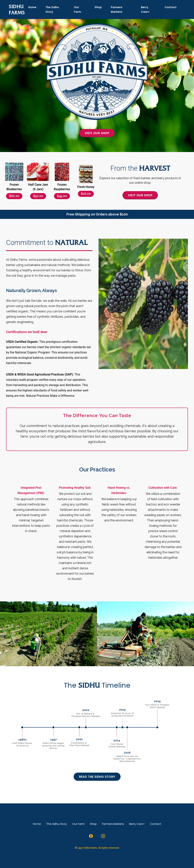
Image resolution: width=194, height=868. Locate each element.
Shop (98, 7)
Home (32, 7)
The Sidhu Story (52, 10)
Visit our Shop (97, 133)
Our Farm (77, 10)
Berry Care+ (145, 10)
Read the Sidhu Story (97, 777)
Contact (171, 7)
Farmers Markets (117, 10)
